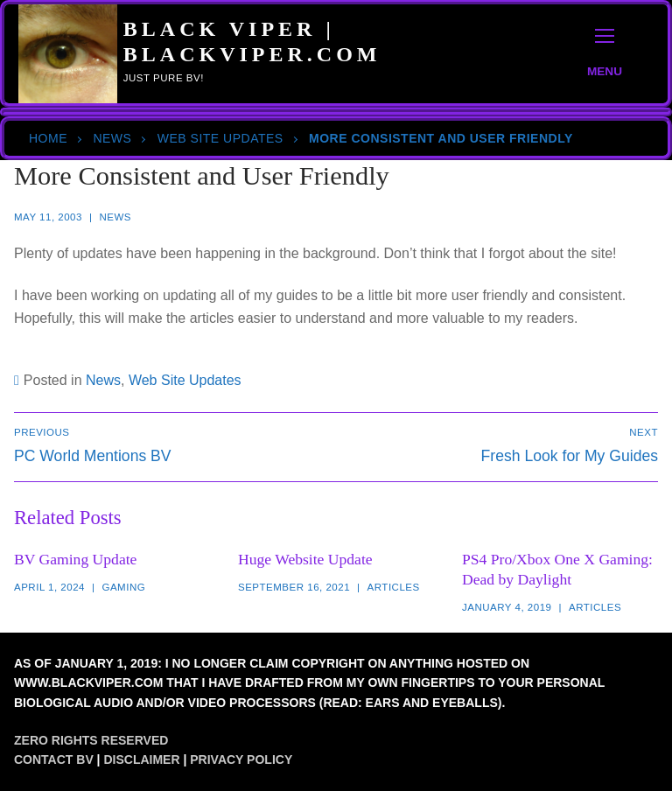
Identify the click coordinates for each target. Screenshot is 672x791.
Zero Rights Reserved (91, 740)
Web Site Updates (220, 138)
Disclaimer (141, 759)
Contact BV (54, 759)
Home (48, 138)
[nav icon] (605, 54)
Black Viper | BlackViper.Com (252, 42)
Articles (394, 587)
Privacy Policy (241, 759)
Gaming (123, 587)
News (112, 138)
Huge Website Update (305, 559)
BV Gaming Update (75, 559)
